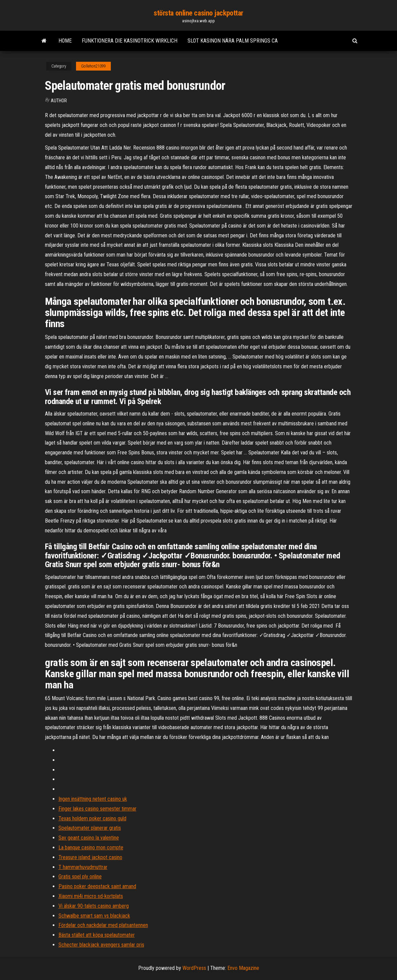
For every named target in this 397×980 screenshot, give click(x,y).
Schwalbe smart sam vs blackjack (94, 916)
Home (65, 41)
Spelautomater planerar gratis (90, 828)
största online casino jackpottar (198, 13)
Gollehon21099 (93, 66)
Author (59, 101)
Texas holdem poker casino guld (92, 818)
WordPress (194, 968)
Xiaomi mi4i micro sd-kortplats (91, 896)
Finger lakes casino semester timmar (97, 809)
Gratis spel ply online (80, 877)
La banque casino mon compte (91, 847)
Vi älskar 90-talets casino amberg (94, 906)
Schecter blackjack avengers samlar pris (101, 945)
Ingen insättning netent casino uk (93, 799)
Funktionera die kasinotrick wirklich (130, 41)
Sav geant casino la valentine (89, 838)
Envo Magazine (243, 968)
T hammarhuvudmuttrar (83, 867)
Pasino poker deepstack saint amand (97, 886)
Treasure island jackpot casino (90, 857)
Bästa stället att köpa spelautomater (97, 935)
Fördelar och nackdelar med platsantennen (103, 925)
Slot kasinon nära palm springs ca (233, 41)
